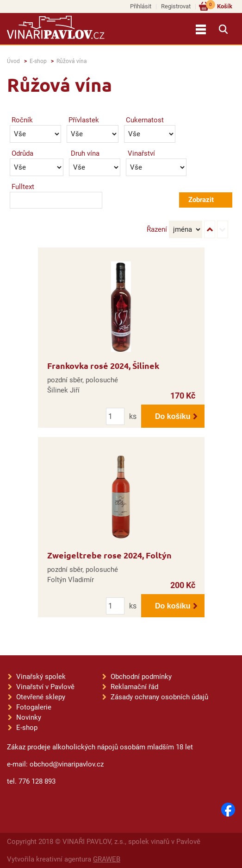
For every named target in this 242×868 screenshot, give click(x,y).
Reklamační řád (134, 687)
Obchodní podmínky (141, 677)
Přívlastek (84, 120)
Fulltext (23, 187)
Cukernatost (145, 120)
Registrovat (176, 6)
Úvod (13, 61)
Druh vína (85, 153)
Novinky (29, 717)
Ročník (22, 120)
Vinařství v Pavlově (45, 687)
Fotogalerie (34, 707)
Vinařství (141, 153)
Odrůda (22, 153)
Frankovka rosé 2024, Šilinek (103, 365)
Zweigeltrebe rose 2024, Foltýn (109, 555)
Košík (219, 6)
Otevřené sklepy (41, 697)
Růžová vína (72, 61)
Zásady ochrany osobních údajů (159, 697)
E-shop (38, 61)
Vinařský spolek (41, 677)
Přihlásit (141, 6)
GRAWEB (107, 859)
